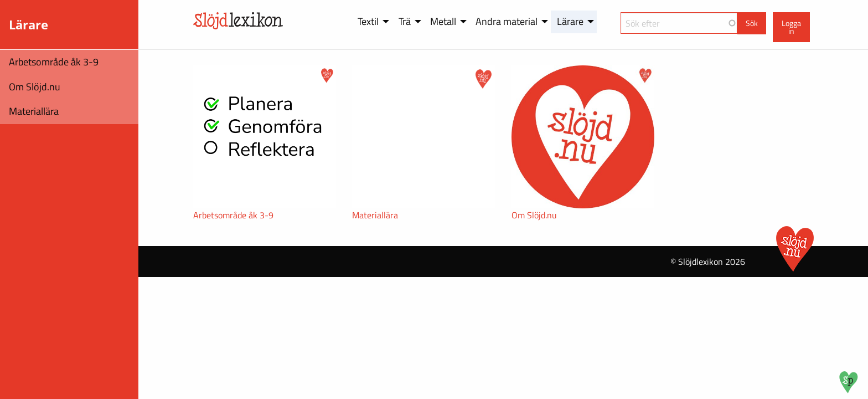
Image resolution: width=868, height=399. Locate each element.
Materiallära (34, 111)
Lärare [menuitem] (570, 21)
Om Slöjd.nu (35, 87)
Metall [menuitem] (443, 21)
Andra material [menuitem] (507, 21)
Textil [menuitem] (368, 21)
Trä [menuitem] (405, 21)
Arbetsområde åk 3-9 (54, 62)
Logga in (791, 27)
